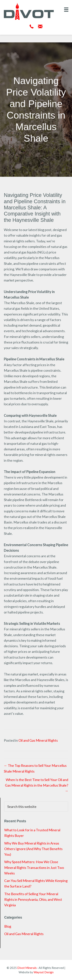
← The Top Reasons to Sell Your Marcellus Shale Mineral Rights (35, 768)
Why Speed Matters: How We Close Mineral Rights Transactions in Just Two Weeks (34, 867)
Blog (8, 926)
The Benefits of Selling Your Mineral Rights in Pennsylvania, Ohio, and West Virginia (33, 900)
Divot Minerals (27, 968)
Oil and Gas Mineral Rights (38, 740)
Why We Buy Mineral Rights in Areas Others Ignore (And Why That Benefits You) (33, 849)
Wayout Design (44, 972)
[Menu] (66, 10)
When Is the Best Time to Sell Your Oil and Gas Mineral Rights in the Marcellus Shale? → (37, 785)
